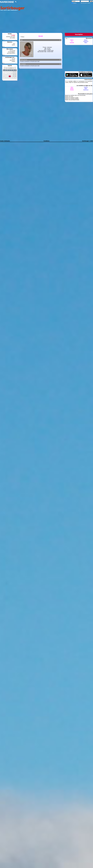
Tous (67, 38)
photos (13, 45)
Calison (86, 87)
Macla (72, 40)
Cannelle (72, 43)
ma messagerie (11, 52)
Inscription (79, 34)
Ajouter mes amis (69, 96)
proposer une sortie (11, 37)
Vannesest (86, 90)
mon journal (12, 51)
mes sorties (12, 38)
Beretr (86, 40)
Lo (72, 41)
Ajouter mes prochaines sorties (81, 82)
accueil (13, 59)
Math (86, 89)
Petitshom (86, 41)
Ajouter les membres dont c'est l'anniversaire (75, 95)
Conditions (47, 141)
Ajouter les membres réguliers (72, 99)
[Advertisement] (59, 17)
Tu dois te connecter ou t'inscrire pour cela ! (30, 61)
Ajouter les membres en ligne (72, 98)
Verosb (72, 90)
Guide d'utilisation (5, 141)
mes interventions (11, 53)
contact (13, 61)
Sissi (72, 87)
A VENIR (13, 35)
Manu (86, 43)
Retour (23, 37)
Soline (72, 89)
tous (14, 44)
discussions (12, 60)
